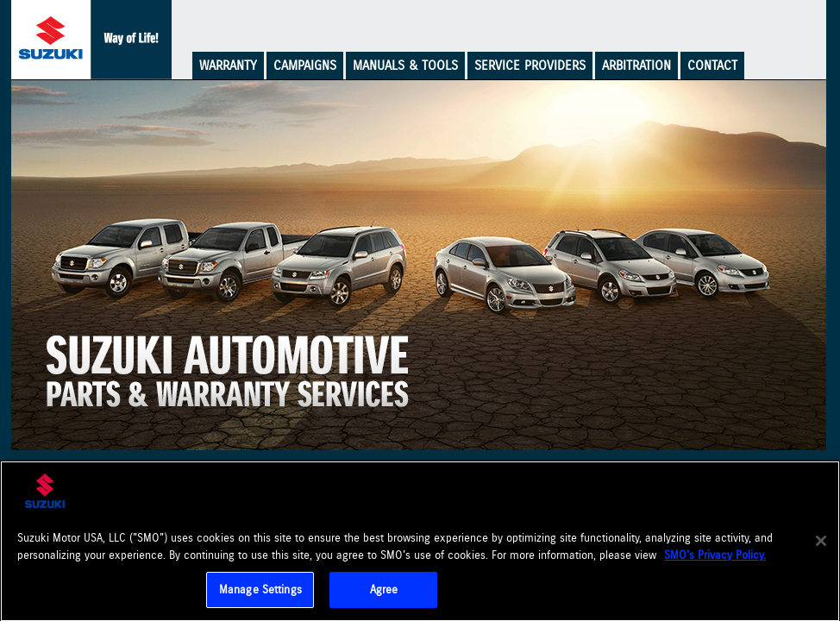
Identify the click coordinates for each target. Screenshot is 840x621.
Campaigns (305, 66)
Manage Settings (260, 591)
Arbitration (636, 66)
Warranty (228, 66)
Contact (712, 66)
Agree (384, 591)
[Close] (821, 543)
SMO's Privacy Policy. (715, 557)
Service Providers (530, 66)
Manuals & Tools (405, 66)
